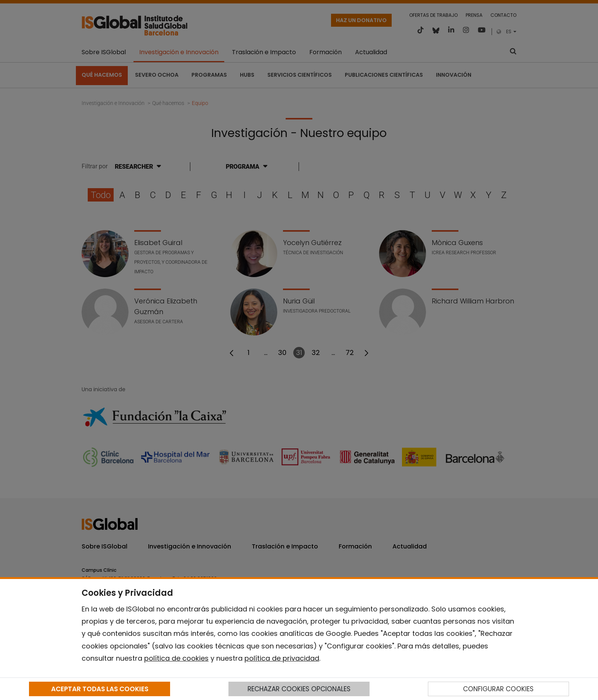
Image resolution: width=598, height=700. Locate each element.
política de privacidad (282, 658)
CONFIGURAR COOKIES (498, 689)
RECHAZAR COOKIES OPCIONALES (299, 689)
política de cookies (176, 658)
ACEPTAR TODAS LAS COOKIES (100, 689)
